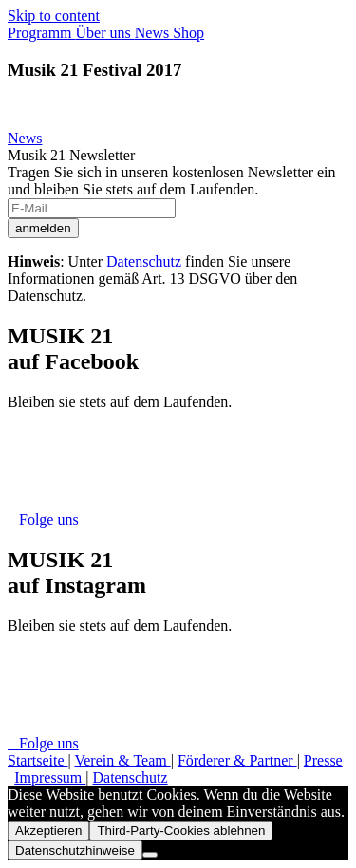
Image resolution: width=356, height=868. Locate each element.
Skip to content (54, 16)
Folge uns (43, 519)
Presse (323, 760)
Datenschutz (144, 261)
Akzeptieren (48, 831)
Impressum (50, 777)
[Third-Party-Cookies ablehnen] (150, 855)
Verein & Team (122, 760)
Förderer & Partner (237, 760)
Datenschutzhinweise (75, 850)
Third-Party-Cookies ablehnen (181, 831)
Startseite (38, 760)
